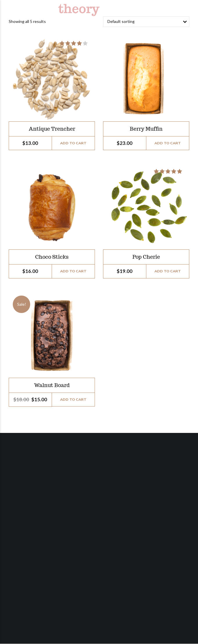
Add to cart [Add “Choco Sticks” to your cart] (73, 271)
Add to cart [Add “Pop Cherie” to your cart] (168, 271)
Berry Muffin (146, 129)
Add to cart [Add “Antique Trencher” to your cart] (73, 143)
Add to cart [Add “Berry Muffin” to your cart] (168, 143)
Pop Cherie (146, 257)
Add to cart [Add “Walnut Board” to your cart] (73, 399)
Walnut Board (52, 385)
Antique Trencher (52, 129)
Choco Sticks (52, 257)
